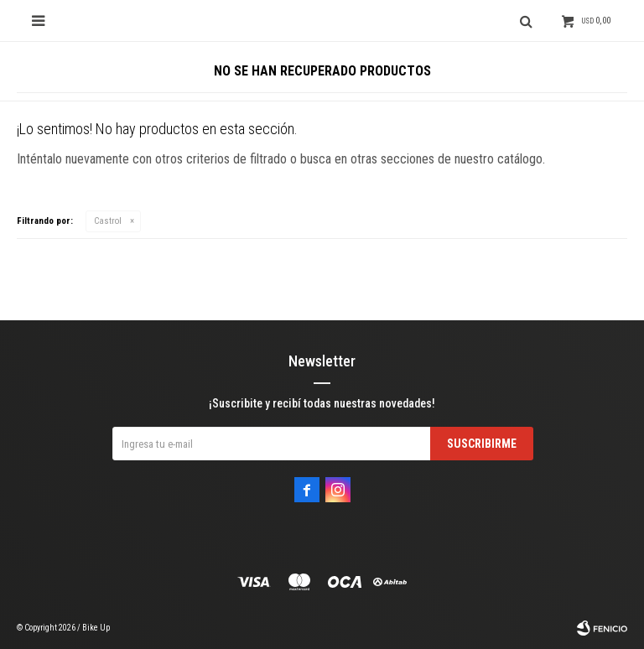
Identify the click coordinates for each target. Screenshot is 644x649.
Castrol (108, 221)
